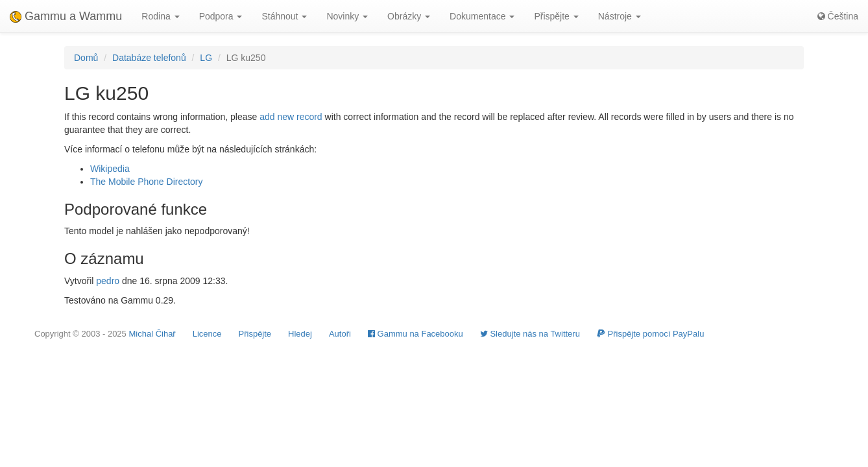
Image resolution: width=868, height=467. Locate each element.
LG (206, 58)
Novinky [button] (347, 16)
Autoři (340, 334)
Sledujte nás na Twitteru (530, 334)
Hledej (300, 334)
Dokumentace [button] (482, 16)
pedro (108, 281)
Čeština (838, 16)
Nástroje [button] (620, 16)
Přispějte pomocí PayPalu (650, 334)
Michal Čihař (152, 334)
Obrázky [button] (409, 16)
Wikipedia (110, 169)
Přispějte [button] (556, 16)
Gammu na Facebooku (416, 334)
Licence (207, 334)
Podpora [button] (221, 16)
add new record (291, 117)
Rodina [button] (160, 16)
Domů (86, 58)
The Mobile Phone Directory (147, 182)
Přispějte (255, 334)
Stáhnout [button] (284, 16)
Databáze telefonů (149, 58)
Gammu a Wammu (66, 16)
